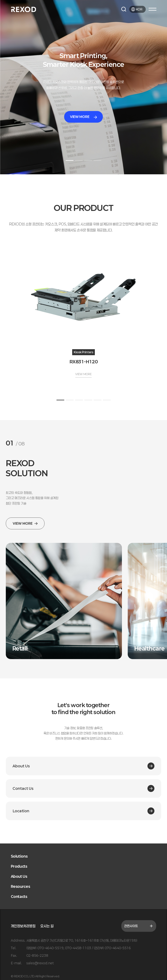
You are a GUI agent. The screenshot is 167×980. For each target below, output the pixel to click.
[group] (64, 601)
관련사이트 (139, 926)
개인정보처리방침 (23, 926)
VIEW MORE (83, 117)
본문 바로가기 (0, 0)
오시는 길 (47, 926)
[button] (70, 160)
